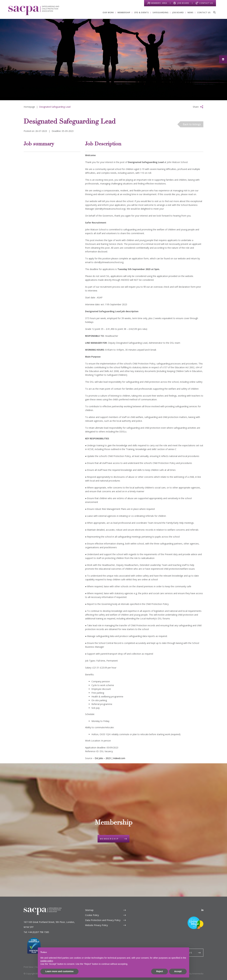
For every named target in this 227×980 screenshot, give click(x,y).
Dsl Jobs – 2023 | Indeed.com (110, 758)
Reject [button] (160, 971)
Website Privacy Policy (96, 925)
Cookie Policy (92, 915)
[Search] (214, 12)
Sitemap (89, 910)
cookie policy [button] (47, 961)
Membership (109, 839)
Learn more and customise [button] (59, 971)
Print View (28, 967)
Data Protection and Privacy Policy (103, 920)
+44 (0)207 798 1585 (38, 932)
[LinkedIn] (202, 910)
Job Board (183, 3)
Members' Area (159, 3)
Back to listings (192, 124)
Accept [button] (178, 971)
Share (196, 107)
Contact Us (206, 3)
